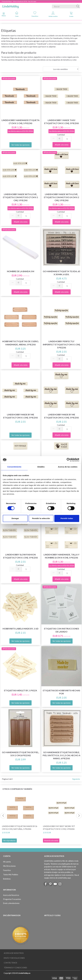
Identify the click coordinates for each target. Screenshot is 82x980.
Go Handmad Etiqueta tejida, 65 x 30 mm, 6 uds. (61, 273)
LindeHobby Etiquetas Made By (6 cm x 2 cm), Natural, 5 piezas (20, 828)
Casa (17, 14)
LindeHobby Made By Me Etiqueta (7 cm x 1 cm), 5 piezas (20, 416)
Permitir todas (67, 518)
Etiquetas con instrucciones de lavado (62, 630)
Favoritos (35, 14)
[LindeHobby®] (11, 6)
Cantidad (61, 135)
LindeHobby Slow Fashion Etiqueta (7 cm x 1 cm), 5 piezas (20, 556)
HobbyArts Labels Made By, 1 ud (20, 629)
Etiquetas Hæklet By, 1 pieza (20, 690)
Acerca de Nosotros (11, 895)
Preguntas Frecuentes (12, 899)
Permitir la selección (41, 518)
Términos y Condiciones (15, 968)
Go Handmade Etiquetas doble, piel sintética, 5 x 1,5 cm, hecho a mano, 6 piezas (61, 755)
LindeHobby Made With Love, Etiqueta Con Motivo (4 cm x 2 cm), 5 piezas (61, 197)
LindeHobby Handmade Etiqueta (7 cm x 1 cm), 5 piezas (20, 122)
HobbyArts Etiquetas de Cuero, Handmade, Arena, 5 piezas (20, 343)
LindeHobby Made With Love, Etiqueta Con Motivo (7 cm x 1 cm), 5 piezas (20, 197)
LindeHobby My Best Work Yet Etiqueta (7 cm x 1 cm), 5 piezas (59, 828)
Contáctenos (10, 963)
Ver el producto (9, 841)
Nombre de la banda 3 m (21, 271)
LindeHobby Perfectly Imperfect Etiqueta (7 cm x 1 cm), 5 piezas (61, 344)
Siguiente (76, 779)
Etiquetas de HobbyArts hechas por (61, 692)
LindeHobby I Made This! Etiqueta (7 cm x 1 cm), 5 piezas (61, 122)
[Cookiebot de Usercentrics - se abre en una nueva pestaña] (68, 460)
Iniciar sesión (53, 14)
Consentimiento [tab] (14, 467)
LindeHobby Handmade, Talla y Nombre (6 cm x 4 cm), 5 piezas (61, 556)
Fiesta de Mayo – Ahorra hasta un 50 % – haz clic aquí (19, 1)
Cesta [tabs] (71, 14)
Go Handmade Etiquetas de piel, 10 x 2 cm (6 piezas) (21, 754)
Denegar (15, 518)
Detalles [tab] (41, 467)
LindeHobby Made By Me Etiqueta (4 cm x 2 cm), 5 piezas (61, 416)
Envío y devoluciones (11, 903)
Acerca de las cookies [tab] (68, 467)
